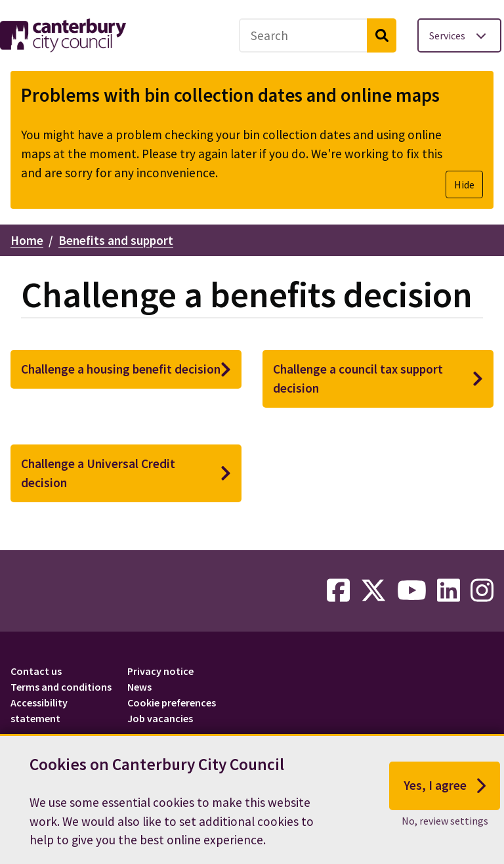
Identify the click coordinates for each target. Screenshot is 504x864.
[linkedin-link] (449, 591)
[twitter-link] (373, 591)
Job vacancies (160, 718)
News (139, 687)
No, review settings (445, 829)
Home (27, 240)
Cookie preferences (172, 702)
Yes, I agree (445, 794)
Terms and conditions (61, 687)
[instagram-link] (482, 591)
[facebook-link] (338, 591)
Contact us (36, 671)
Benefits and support (116, 240)
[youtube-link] (412, 591)
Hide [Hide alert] (464, 184)
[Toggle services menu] (459, 35)
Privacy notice (160, 671)
